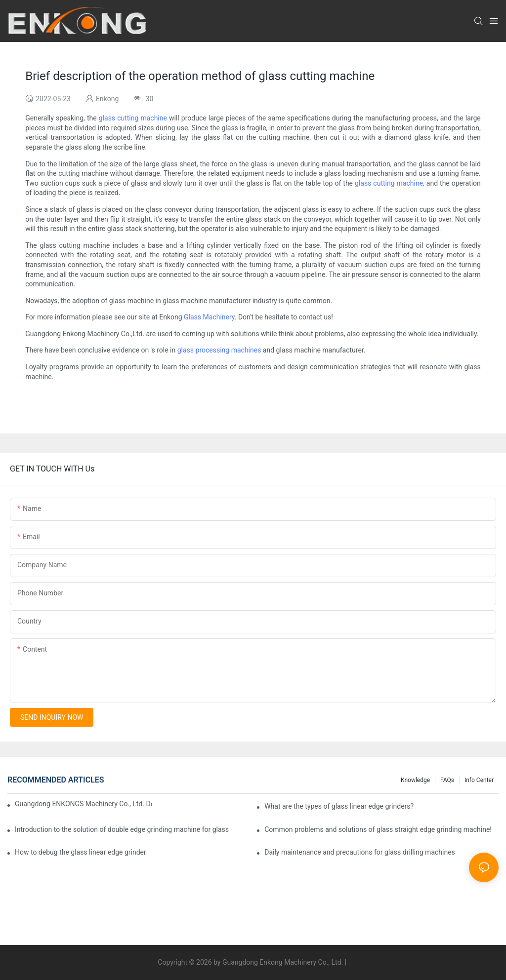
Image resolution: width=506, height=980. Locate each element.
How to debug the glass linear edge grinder (81, 852)
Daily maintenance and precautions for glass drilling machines (360, 852)
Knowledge (415, 780)
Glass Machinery (209, 317)
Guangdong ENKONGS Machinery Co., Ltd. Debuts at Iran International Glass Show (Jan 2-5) (83, 804)
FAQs (447, 780)
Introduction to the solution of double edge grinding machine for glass (122, 829)
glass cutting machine (133, 118)
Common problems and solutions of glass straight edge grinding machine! (378, 829)
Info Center (479, 780)
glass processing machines (219, 350)
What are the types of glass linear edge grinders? (339, 806)
